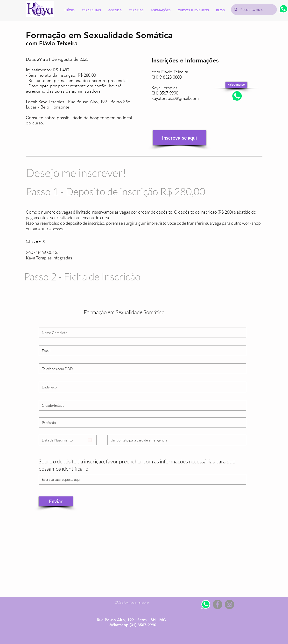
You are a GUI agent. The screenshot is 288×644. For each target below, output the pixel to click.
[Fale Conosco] (236, 85)
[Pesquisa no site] (253, 10)
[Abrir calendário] (90, 440)
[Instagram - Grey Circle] (229, 604)
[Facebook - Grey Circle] (218, 604)
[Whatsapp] (206, 604)
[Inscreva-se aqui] (179, 138)
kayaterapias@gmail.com (175, 98)
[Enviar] (56, 501)
